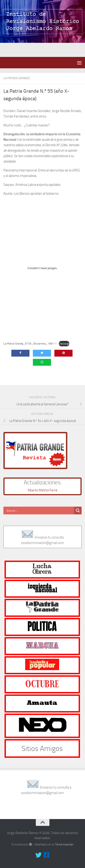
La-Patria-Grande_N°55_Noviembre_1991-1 (30, 344)
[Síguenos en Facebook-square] (47, 855)
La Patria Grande (17, 78)
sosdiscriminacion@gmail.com (42, 543)
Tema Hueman (64, 844)
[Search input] (40, 511)
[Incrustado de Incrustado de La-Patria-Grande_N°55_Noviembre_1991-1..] (42, 268)
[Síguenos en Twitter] (39, 855)
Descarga (64, 344)
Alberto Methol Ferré (42, 490)
